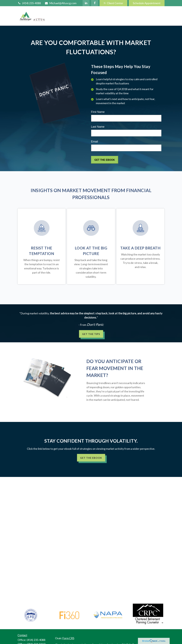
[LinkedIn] (86, 3)
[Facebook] (95, 3)
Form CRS (68, 638)
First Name (98, 112)
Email (95, 142)
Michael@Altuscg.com (61, 3)
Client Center (113, 3)
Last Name (98, 127)
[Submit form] (105, 160)
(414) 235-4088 (29, 3)
